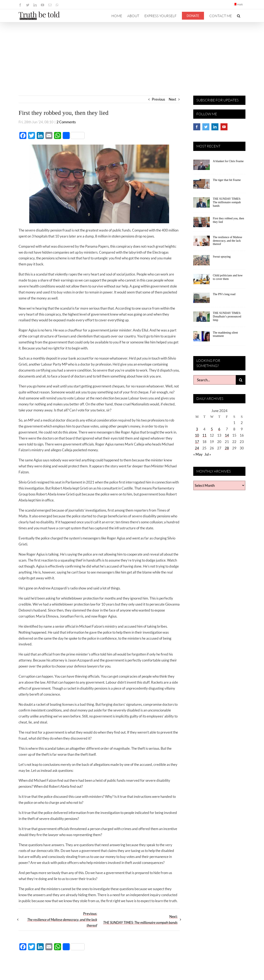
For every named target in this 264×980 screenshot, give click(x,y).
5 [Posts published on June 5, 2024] (212, 429)
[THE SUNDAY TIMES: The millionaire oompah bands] (202, 204)
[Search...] (214, 380)
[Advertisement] (132, 53)
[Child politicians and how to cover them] (202, 280)
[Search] (241, 380)
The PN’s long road (224, 294)
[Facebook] (197, 127)
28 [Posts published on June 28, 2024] (227, 448)
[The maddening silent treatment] (202, 338)
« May (198, 454)
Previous (158, 99)
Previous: (62, 920)
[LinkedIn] (215, 127)
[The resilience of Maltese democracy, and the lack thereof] (202, 242)
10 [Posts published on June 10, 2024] (197, 435)
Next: (140, 919)
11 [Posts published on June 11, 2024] (204, 435)
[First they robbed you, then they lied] (202, 223)
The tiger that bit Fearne (227, 180)
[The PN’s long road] (202, 299)
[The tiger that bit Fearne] (202, 185)
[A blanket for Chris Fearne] (202, 166)
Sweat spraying (222, 257)
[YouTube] (224, 127)
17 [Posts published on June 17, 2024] (197, 442)
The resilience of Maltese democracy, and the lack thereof (227, 241)
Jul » (208, 454)
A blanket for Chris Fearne (228, 161)
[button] (239, 16)
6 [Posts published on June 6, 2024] (219, 429)
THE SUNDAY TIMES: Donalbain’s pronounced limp (227, 317)
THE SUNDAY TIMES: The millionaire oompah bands (227, 202)
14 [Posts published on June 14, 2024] (227, 435)
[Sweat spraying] (202, 262)
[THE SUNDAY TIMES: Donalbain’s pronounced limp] (202, 318)
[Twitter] (206, 127)
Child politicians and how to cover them (228, 277)
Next (172, 99)
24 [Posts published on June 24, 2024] (197, 448)
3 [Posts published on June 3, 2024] (197, 429)
